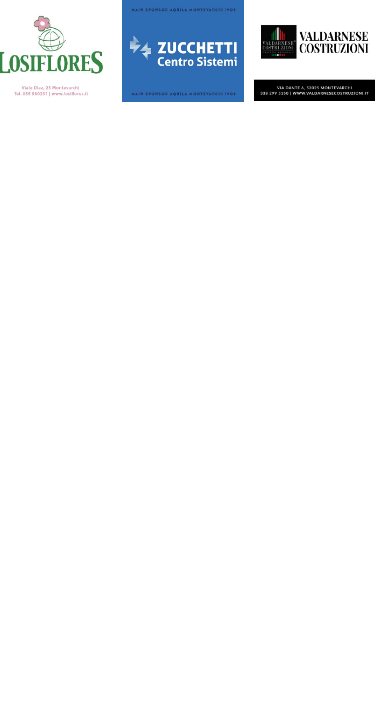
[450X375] (183, 53)
